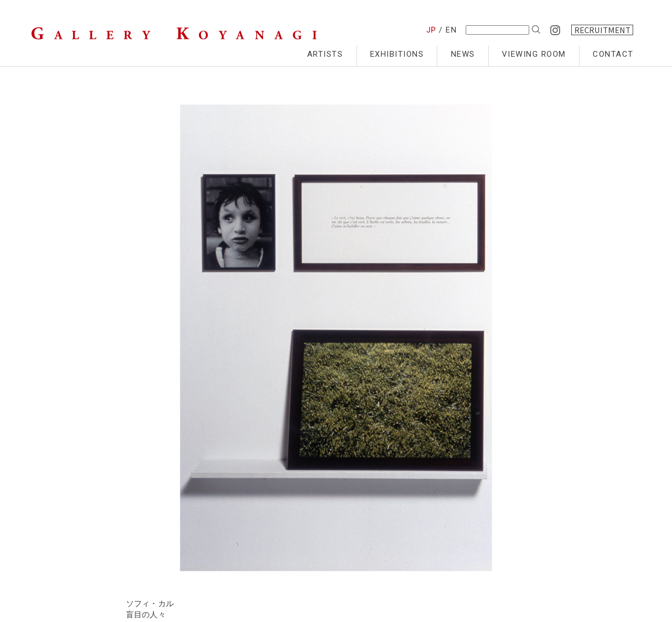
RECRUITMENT (602, 30)
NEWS (463, 54)
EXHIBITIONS (397, 54)
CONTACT (613, 54)
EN (451, 30)
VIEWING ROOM (534, 54)
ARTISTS (325, 54)
